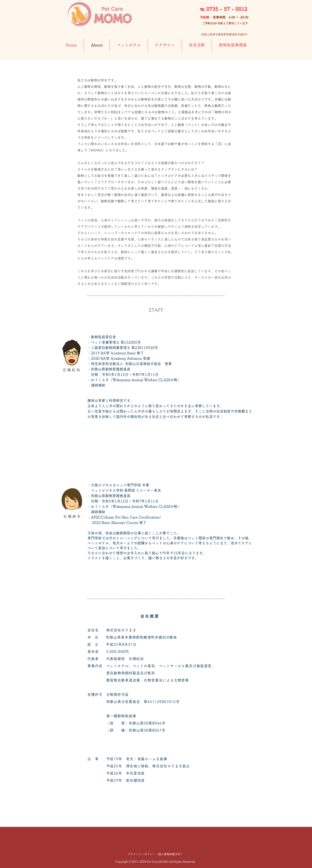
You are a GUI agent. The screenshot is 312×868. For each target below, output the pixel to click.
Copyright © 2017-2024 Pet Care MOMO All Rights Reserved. (155, 862)
